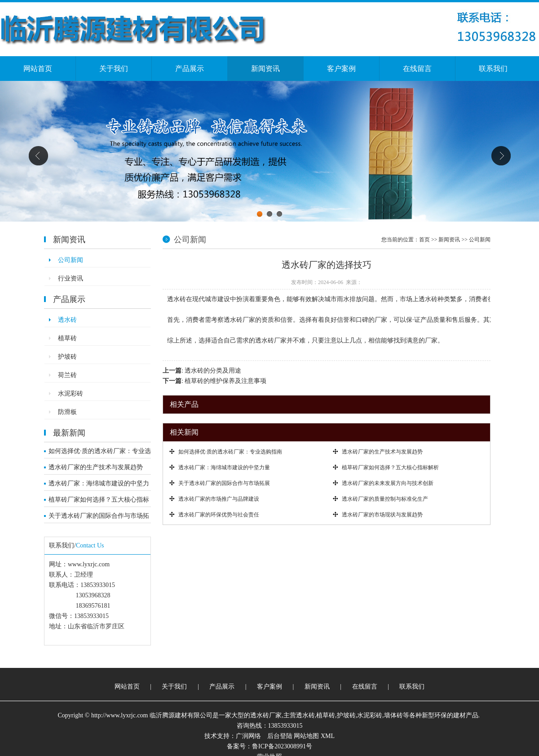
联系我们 (493, 69)
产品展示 (190, 69)
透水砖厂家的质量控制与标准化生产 (385, 499)
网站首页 (38, 69)
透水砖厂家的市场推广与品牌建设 (219, 499)
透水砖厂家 (266, 715)
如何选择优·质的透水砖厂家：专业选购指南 (100, 453)
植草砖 (67, 338)
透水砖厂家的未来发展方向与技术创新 (388, 483)
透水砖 (67, 320)
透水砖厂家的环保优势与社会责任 (219, 515)
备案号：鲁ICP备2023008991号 (269, 746)
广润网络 (248, 736)
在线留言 (417, 69)
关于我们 (114, 69)
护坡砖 (67, 357)
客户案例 (341, 69)
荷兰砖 (67, 375)
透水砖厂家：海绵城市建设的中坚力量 (99, 485)
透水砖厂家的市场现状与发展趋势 (382, 515)
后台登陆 (280, 736)
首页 (424, 240)
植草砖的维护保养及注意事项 (225, 381)
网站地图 (306, 736)
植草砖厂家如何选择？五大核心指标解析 (99, 502)
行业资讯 (71, 278)
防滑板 (67, 412)
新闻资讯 (265, 69)
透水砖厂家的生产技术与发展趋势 (96, 467)
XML (328, 736)
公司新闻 (71, 260)
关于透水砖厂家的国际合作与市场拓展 (99, 518)
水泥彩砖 (71, 394)
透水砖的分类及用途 (213, 371)
